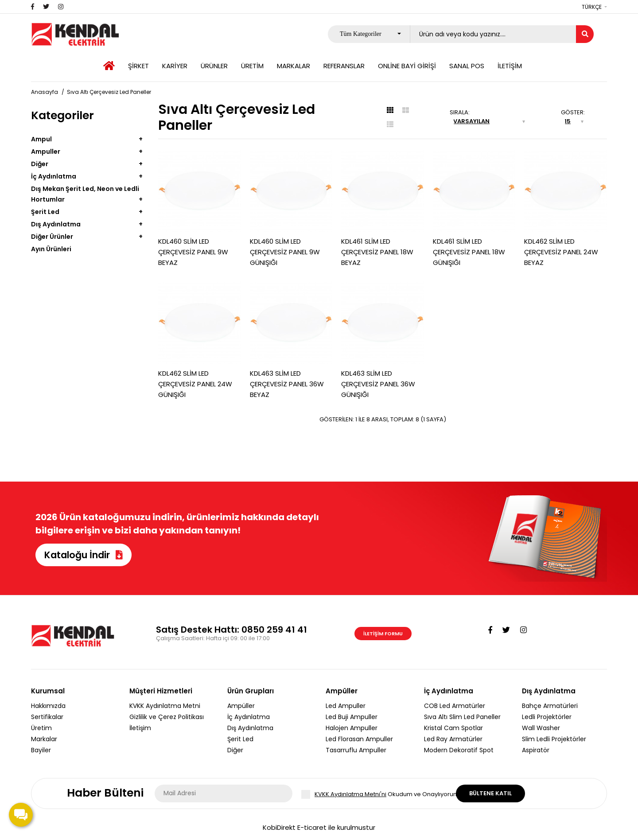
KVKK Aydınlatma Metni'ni (350, 794)
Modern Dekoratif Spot (459, 750)
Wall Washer (541, 728)
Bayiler (41, 750)
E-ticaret (312, 827)
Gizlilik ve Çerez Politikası (167, 717)
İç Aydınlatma (54, 176)
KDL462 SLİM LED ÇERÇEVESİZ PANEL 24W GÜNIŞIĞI (195, 384)
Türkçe (592, 7)
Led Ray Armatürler (453, 739)
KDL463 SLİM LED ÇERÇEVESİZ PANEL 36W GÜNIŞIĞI (378, 384)
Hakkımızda (48, 706)
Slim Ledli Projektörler (554, 739)
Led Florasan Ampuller (359, 739)
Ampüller (241, 706)
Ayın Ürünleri (51, 249)
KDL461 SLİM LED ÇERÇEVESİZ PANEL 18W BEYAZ (377, 252)
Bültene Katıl (490, 793)
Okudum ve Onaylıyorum (387, 794)
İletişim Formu (383, 634)
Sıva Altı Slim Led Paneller (462, 717)
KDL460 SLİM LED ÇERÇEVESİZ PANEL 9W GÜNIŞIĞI (285, 252)
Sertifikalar (47, 717)
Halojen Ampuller (352, 728)
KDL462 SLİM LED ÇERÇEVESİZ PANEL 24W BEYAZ (561, 252)
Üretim (41, 728)
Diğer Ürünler (52, 237)
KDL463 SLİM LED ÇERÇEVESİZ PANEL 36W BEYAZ (287, 384)
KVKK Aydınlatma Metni (165, 706)
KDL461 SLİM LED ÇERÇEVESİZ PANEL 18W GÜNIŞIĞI (469, 252)
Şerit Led (45, 212)
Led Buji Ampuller (352, 717)
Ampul (41, 139)
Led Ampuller (346, 706)
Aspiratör (536, 750)
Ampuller (46, 152)
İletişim (140, 728)
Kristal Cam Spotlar (453, 728)
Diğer (40, 164)
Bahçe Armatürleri (550, 706)
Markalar (44, 739)
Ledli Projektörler (547, 717)
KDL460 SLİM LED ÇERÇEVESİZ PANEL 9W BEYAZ (193, 252)
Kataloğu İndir (84, 555)
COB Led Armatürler (455, 706)
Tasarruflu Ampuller (356, 750)
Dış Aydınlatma (56, 224)
